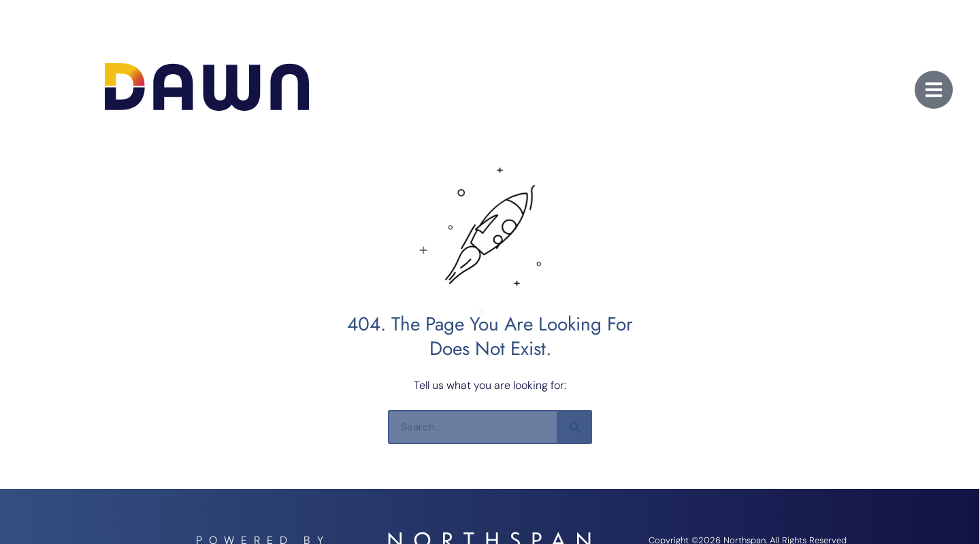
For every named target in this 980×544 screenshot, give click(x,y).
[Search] (575, 427)
